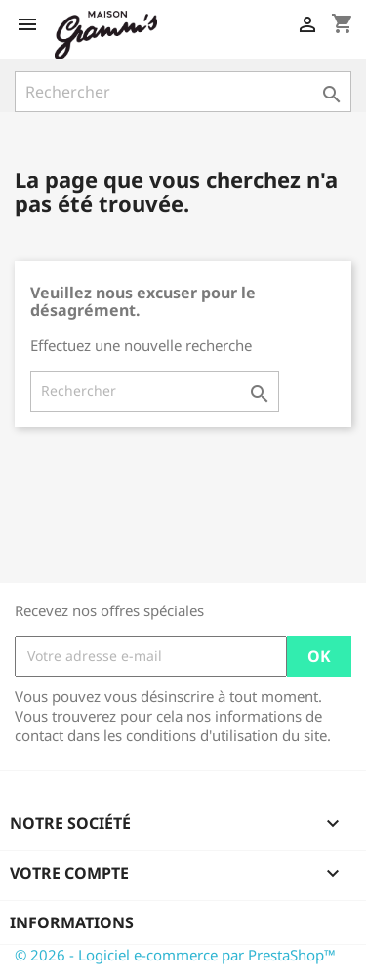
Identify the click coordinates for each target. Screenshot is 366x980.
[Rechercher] (183, 92)
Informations (72, 922)
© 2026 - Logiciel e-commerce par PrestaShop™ (175, 955)
